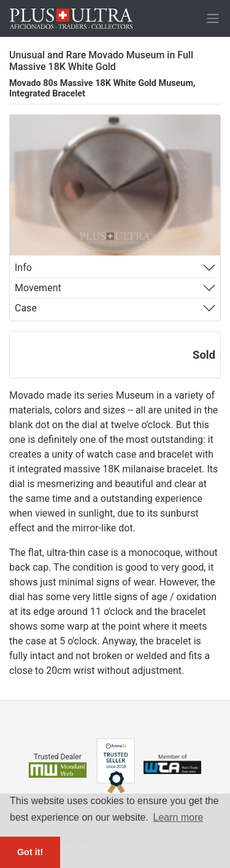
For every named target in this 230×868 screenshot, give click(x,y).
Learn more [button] (178, 817)
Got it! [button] (30, 852)
